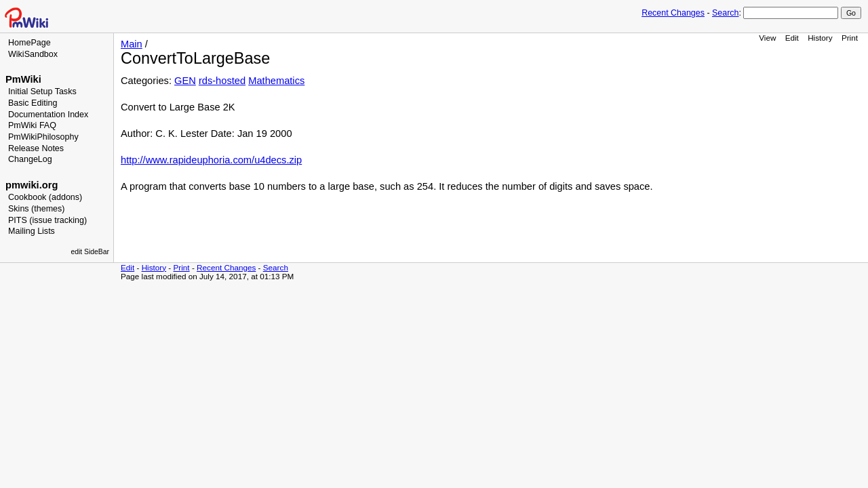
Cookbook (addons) (45, 197)
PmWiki (23, 79)
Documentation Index (48, 115)
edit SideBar (90, 252)
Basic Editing (33, 103)
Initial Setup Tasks (42, 91)
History (820, 38)
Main (132, 44)
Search (725, 13)
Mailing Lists (32, 231)
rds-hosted (222, 81)
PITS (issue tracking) (47, 220)
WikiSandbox (33, 54)
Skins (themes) (36, 209)
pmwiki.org (32, 185)
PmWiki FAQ (32, 125)
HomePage (29, 43)
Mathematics (276, 81)
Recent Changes (673, 13)
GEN (185, 81)
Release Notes (36, 148)
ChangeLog (30, 159)
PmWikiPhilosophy (43, 137)
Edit (792, 38)
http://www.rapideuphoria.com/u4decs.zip (211, 160)
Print (850, 38)
